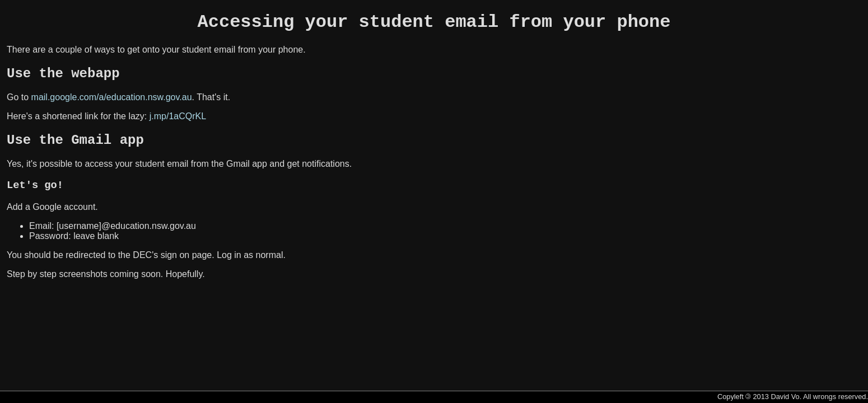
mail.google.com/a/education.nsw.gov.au (112, 104)
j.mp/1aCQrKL (178, 123)
